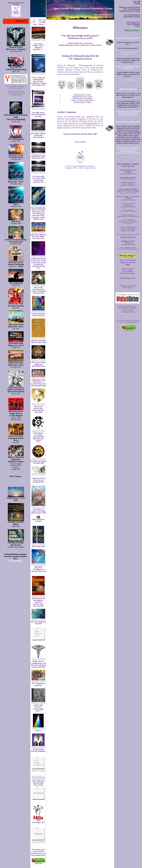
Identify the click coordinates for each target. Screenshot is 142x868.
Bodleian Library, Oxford (82, 95)
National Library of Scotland (82, 98)
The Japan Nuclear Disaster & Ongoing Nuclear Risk (128, 249)
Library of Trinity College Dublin (82, 100)
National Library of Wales (82, 102)
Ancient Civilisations (128, 200)
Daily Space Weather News (128, 174)
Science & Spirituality (128, 229)
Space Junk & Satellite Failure (128, 186)
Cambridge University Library (82, 97)
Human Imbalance (128, 223)
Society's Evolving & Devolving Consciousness (128, 221)
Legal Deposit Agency (90, 123)
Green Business (133, 193)
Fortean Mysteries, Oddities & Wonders (128, 234)
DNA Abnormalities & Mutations (128, 211)
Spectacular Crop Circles (128, 236)
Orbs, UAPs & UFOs (128, 204)
